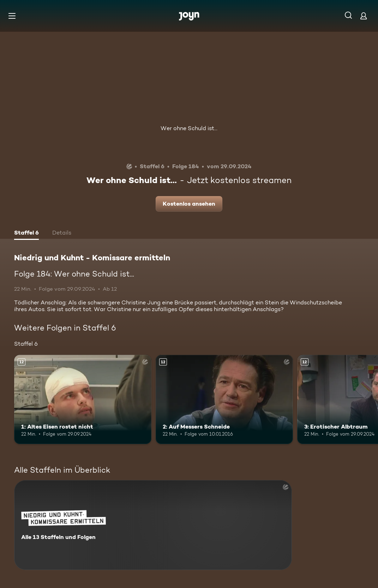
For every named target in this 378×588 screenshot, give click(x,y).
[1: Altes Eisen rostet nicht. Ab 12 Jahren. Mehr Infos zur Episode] (83, 399)
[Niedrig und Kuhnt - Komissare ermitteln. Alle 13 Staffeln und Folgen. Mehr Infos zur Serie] (153, 525)
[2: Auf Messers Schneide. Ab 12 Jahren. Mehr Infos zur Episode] (224, 399)
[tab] (26, 234)
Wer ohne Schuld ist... (189, 128)
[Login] (364, 16)
